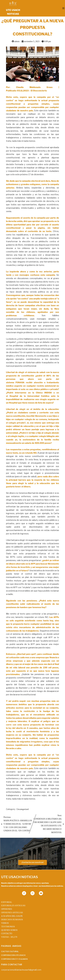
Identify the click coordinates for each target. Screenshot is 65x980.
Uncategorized (23, 809)
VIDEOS (5, 923)
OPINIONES (7, 909)
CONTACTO (7, 933)
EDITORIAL (7, 902)
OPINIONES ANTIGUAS (12, 913)
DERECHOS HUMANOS (12, 920)
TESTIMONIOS (8, 927)
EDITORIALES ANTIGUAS (13, 906)
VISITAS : (9, 937)
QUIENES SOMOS (9, 930)
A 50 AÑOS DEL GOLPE (12, 916)
